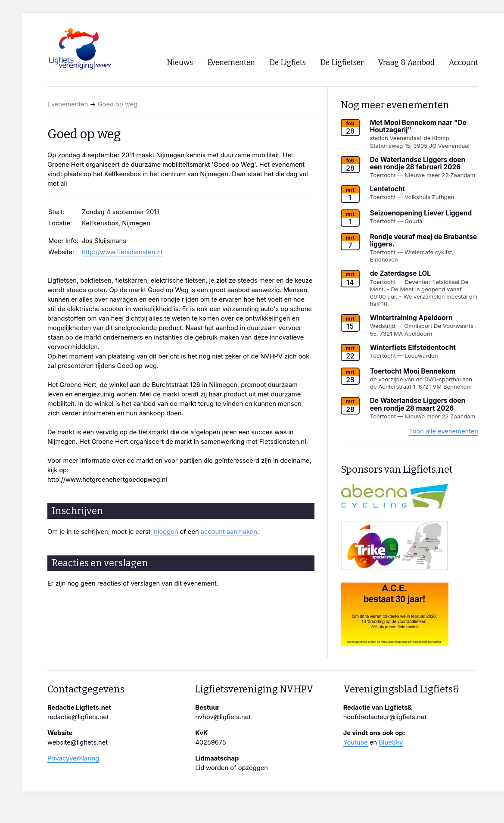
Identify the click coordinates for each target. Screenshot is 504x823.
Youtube (356, 742)
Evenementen (68, 104)
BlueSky (391, 742)
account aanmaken (229, 532)
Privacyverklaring (73, 758)
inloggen (165, 532)
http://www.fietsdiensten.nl (122, 252)
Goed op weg (118, 104)
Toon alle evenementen (443, 431)
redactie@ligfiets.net (78, 717)
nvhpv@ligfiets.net (223, 717)
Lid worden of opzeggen (232, 768)
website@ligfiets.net (78, 742)
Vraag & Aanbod (406, 63)
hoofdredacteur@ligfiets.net (385, 717)
